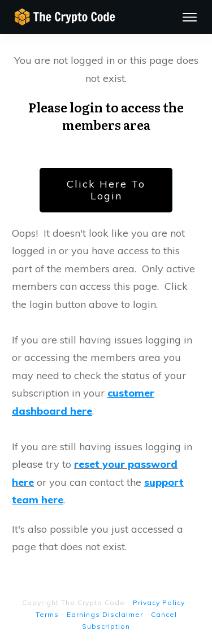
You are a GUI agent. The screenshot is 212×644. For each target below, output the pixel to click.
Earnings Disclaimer (105, 614)
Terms (47, 614)
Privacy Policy (159, 602)
